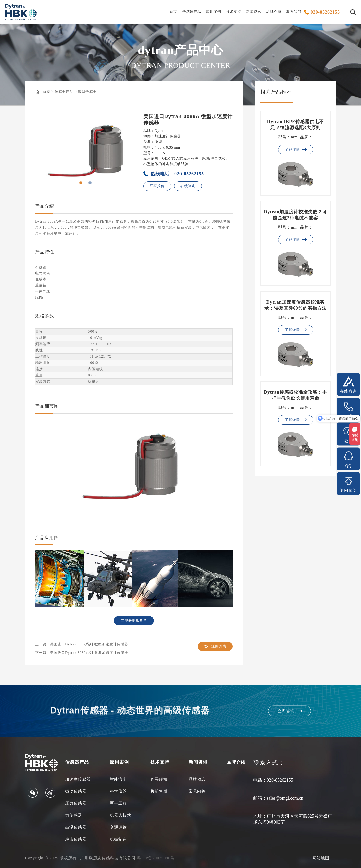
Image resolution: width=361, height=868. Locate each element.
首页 (173, 12)
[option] (85, 151)
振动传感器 (76, 791)
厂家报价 (157, 186)
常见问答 (197, 791)
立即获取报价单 (134, 620)
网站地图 (321, 858)
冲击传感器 (76, 839)
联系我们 (294, 12)
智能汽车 (118, 779)
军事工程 (118, 803)
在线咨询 (188, 186)
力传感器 (74, 815)
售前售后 (159, 791)
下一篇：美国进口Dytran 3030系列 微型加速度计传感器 (82, 653)
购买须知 (159, 779)
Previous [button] (52, 151)
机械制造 (118, 839)
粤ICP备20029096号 (156, 858)
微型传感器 (87, 92)
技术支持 (234, 12)
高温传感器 (76, 827)
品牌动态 (197, 779)
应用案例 (214, 12)
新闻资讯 (254, 12)
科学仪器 (118, 791)
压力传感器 (76, 803)
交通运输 (118, 827)
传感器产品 (192, 12)
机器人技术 (120, 815)
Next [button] (119, 151)
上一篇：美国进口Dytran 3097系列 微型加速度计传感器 (82, 644)
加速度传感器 (78, 779)
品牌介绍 (274, 12)
